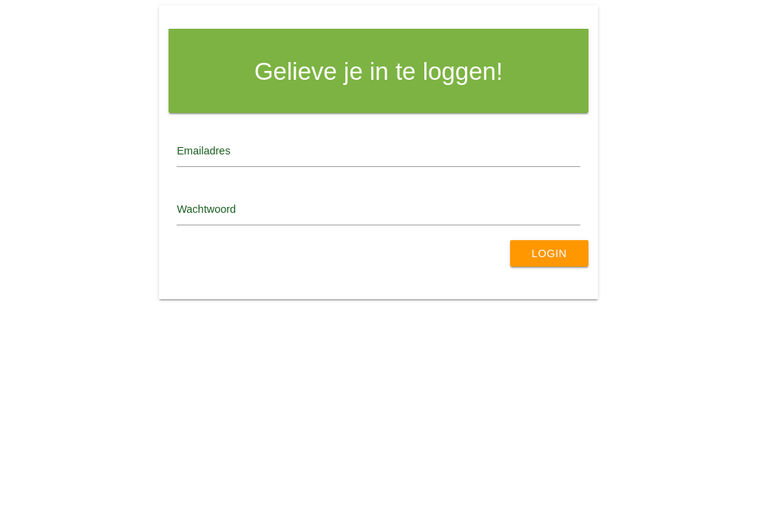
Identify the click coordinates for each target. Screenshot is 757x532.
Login (549, 253)
